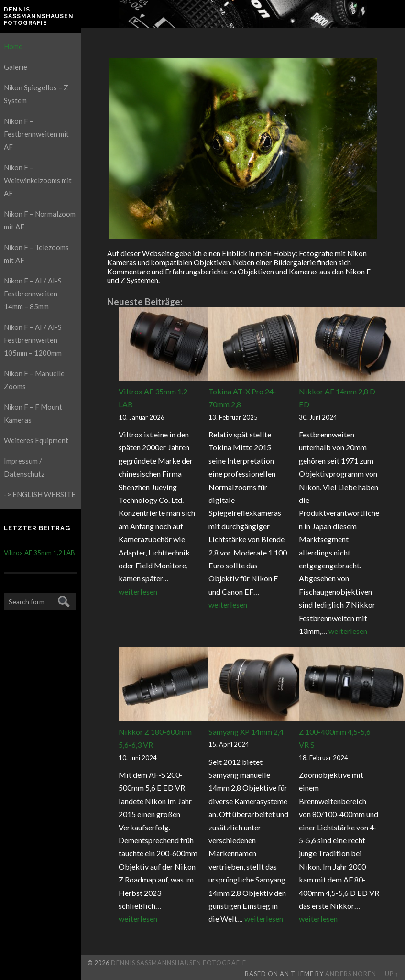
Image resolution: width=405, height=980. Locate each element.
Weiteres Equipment (36, 440)
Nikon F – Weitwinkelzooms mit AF (38, 180)
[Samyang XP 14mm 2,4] (263, 686)
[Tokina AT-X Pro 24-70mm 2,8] (263, 346)
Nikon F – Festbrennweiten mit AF (36, 134)
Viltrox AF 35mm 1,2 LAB (39, 553)
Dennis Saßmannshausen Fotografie (39, 16)
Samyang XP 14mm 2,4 (246, 732)
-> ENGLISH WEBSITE (40, 494)
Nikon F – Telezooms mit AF (36, 254)
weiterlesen (138, 592)
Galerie (16, 67)
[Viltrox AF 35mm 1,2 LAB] (174, 346)
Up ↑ (392, 974)
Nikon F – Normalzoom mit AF (40, 220)
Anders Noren (351, 974)
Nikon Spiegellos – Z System (36, 94)
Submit (62, 600)
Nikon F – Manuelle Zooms (34, 380)
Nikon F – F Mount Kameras (33, 413)
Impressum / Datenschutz (24, 467)
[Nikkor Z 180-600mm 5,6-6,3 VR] (174, 686)
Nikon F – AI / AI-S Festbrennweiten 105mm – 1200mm (33, 340)
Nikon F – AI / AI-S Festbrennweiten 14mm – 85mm (33, 294)
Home (13, 46)
